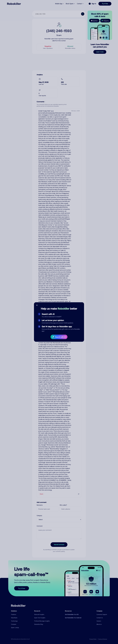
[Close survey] (37, 305)
